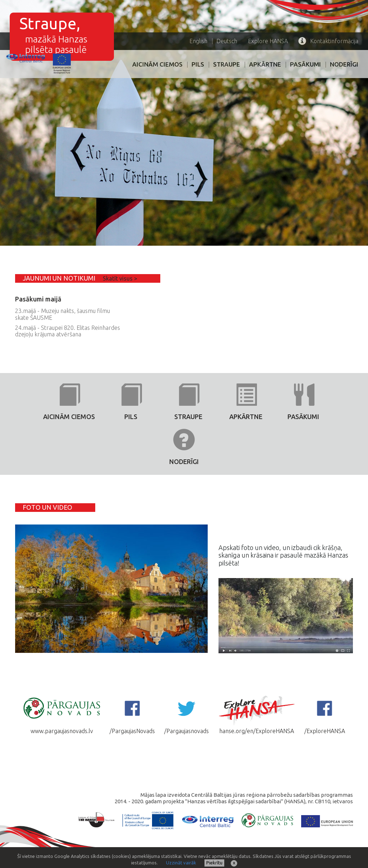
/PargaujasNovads (132, 714)
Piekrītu (214, 863)
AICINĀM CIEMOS (157, 64)
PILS (198, 64)
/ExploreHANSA (325, 714)
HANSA (268, 41)
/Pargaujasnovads (187, 714)
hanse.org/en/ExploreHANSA (257, 714)
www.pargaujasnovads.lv (62, 714)
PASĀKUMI (305, 64)
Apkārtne (265, 64)
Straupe (227, 64)
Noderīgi (344, 64)
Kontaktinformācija (328, 41)
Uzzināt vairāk (181, 863)
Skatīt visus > (120, 278)
